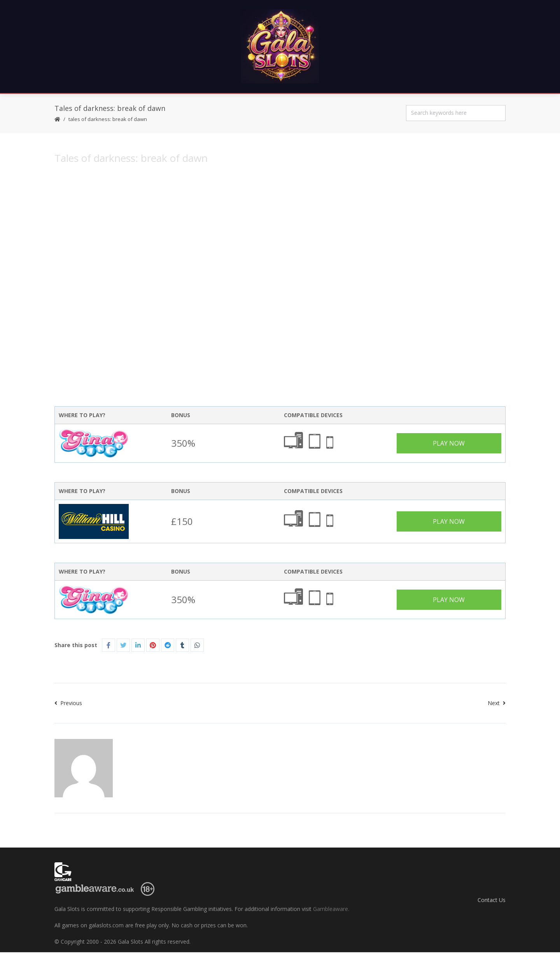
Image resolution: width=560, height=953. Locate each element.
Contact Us (492, 900)
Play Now (449, 444)
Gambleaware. (331, 910)
